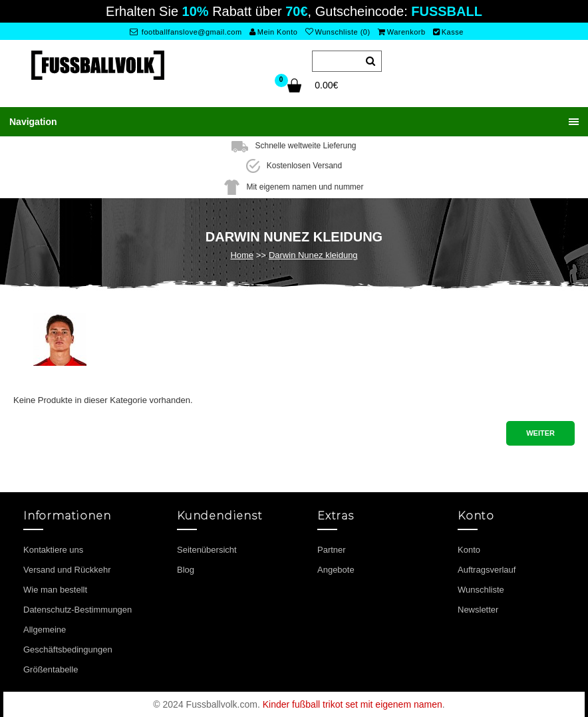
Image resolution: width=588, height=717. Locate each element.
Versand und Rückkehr (67, 570)
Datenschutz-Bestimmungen (77, 610)
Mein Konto (273, 32)
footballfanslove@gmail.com (186, 32)
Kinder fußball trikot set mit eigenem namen (353, 704)
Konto (469, 550)
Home (242, 255)
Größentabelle (51, 669)
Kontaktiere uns (53, 550)
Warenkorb (401, 32)
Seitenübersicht (207, 550)
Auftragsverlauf (487, 570)
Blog (186, 570)
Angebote (336, 570)
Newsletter (478, 610)
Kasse (448, 32)
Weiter (540, 433)
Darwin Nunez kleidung (313, 255)
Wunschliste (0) (338, 32)
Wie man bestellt (55, 590)
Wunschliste (481, 590)
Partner (332, 550)
